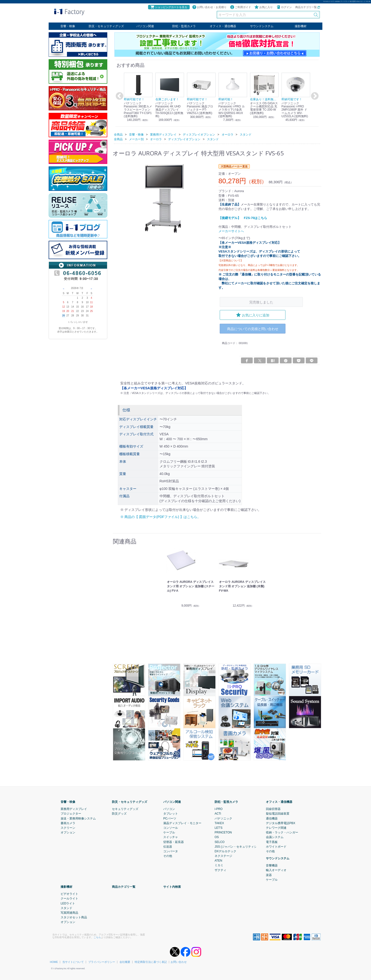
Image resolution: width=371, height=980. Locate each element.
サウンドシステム (262, 26)
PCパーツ (170, 819)
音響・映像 (68, 26)
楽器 (269, 875)
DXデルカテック (225, 851)
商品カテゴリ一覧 (308, 7)
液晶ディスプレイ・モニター (182, 823)
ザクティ (220, 870)
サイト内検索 (172, 887)
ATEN (218, 861)
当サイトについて (73, 962)
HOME (54, 962)
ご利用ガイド (240, 7)
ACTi (218, 814)
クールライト (69, 899)
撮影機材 (301, 26)
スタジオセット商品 (74, 917)
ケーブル (169, 832)
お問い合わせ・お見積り (209, 7)
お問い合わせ (179, 962)
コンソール (171, 828)
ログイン (284, 7)
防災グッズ (119, 814)
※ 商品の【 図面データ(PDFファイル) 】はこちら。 (160, 517)
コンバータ (171, 851)
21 (72, 311)
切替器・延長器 (174, 842)
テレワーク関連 (276, 828)
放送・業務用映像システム (78, 819)
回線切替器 (273, 809)
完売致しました (261, 302)
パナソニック (223, 819)
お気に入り (264, 7)
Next (314, 96)
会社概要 (125, 962)
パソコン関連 (145, 26)
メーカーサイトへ (231, 231)
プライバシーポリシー (102, 962)
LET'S (218, 828)
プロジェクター (71, 814)
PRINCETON (223, 832)
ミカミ (219, 865)
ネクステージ (223, 856)
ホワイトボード (276, 847)
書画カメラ (68, 823)
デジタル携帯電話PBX (281, 823)
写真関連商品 (69, 913)
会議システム (275, 837)
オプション (68, 832)
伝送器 (168, 847)
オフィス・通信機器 (223, 26)
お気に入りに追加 (253, 315)
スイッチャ (171, 837)
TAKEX (219, 823)
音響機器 (272, 865)
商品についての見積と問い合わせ (253, 329)
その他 (168, 856)
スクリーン (68, 828)
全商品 (118, 134)
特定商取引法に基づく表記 (151, 962)
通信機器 (272, 819)
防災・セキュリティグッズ (106, 26)
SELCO (220, 842)
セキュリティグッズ (125, 809)
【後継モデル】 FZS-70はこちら (243, 218)
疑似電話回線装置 (278, 814)
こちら (97, 937)
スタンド (66, 908)
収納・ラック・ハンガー (282, 832)
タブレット (171, 814)
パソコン (169, 809)
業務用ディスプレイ (74, 809)
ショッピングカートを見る (169, 7)
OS (217, 837)
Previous (119, 96)
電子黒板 (272, 842)
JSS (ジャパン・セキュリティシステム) (241, 847)
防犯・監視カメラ (184, 26)
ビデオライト (69, 894)
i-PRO (219, 809)
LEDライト (68, 903)
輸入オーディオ (276, 870)
